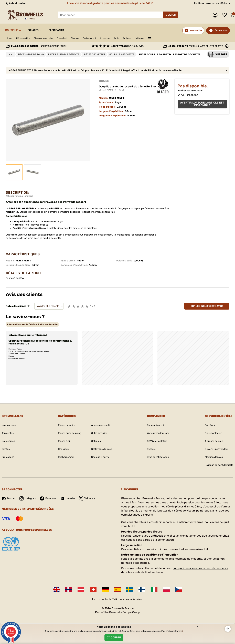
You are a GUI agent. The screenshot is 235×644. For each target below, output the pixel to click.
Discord (9, 498)
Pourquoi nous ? (153, 425)
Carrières (205, 425)
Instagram (30, 498)
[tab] (32, 324)
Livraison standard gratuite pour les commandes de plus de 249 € (109, 3)
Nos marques (10, 425)
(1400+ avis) (127, 46)
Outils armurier (99, 433)
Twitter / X (94, 498)
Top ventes (9, 433)
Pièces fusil (76, 38)
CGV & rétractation (155, 441)
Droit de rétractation (156, 457)
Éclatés (39, 30)
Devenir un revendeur (213, 449)
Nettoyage (172, 38)
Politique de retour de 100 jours (209, 3)
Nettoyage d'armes (102, 449)
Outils (144, 38)
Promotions (221, 30)
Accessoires (129, 38)
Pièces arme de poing (53, 38)
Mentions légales (210, 457)
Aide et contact (17, 3)
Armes (11, 38)
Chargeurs (59, 449)
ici (182, 629)
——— (183, 38)
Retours (148, 449)
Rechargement (110, 38)
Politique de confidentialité (216, 465)
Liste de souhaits (225, 15)
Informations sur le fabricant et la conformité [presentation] (32, 324)
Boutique (14, 30)
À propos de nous (210, 441)
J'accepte (114, 636)
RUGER (104, 81)
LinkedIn (73, 498)
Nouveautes (9, 441)
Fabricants (67, 30)
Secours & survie (101, 457)
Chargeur (92, 38)
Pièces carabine (27, 38)
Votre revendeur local (156, 433)
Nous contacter (209, 433)
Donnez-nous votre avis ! (207, 306)
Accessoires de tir (101, 425)
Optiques (157, 38)
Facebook (52, 498)
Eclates (6, 449)
